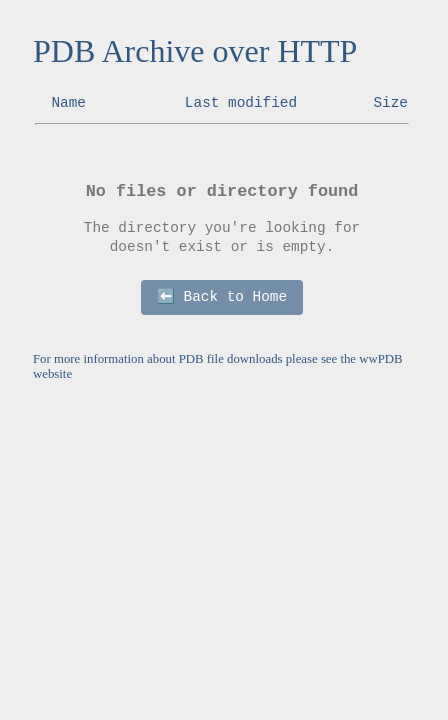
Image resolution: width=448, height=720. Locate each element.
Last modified (241, 103)
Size (390, 103)
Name (68, 103)
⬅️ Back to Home (222, 297)
